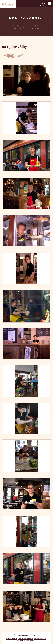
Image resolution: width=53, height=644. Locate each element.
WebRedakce (40, 639)
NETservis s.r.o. (23, 641)
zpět (20, 56)
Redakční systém (26, 639)
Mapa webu (11, 639)
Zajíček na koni (33, 635)
